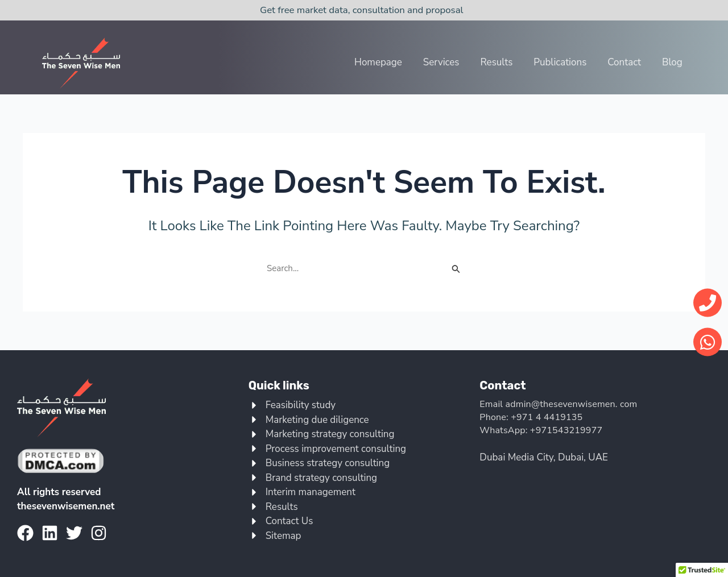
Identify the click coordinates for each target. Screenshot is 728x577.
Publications (562, 62)
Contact (625, 62)
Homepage (381, 62)
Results (499, 62)
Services (444, 62)
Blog (672, 62)
